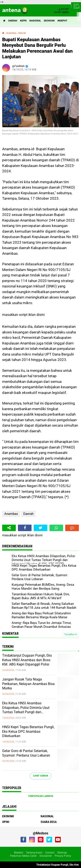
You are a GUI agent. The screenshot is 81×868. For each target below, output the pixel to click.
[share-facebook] (25, 528)
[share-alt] (9, 528)
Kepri (23, 21)
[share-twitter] (40, 528)
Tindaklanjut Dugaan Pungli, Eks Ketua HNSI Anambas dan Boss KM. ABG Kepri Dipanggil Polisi (27, 660)
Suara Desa (49, 822)
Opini (6, 822)
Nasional (35, 21)
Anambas (11, 514)
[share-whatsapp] (56, 528)
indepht (62, 21)
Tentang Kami (34, 853)
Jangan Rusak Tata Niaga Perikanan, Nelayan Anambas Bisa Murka (28, 684)
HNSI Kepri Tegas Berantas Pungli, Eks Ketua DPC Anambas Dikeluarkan (28, 732)
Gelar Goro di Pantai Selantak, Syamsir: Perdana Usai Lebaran (26, 753)
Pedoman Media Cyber (23, 856)
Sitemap (62, 853)
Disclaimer (46, 856)
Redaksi (19, 853)
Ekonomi (49, 21)
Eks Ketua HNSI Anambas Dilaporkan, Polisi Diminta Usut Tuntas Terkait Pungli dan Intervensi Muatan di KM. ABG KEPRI (26, 708)
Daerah (13, 21)
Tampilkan (70, 634)
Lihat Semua (41, 776)
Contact (50, 853)
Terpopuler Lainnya (41, 796)
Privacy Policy (63, 856)
